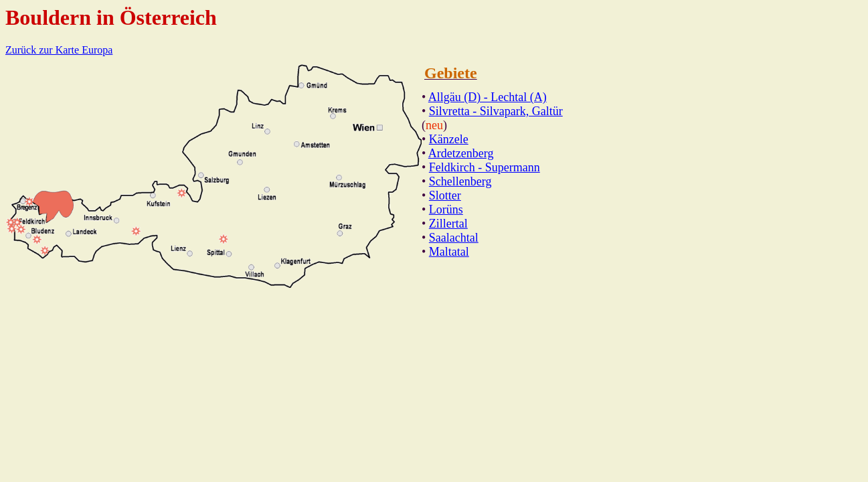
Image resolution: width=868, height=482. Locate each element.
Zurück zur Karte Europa (59, 50)
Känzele (449, 139)
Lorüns (446, 210)
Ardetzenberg (461, 153)
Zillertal (448, 224)
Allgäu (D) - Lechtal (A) (488, 97)
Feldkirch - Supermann (485, 167)
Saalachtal (454, 238)
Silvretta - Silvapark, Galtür (496, 111)
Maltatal (449, 252)
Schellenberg (460, 181)
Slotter (445, 195)
